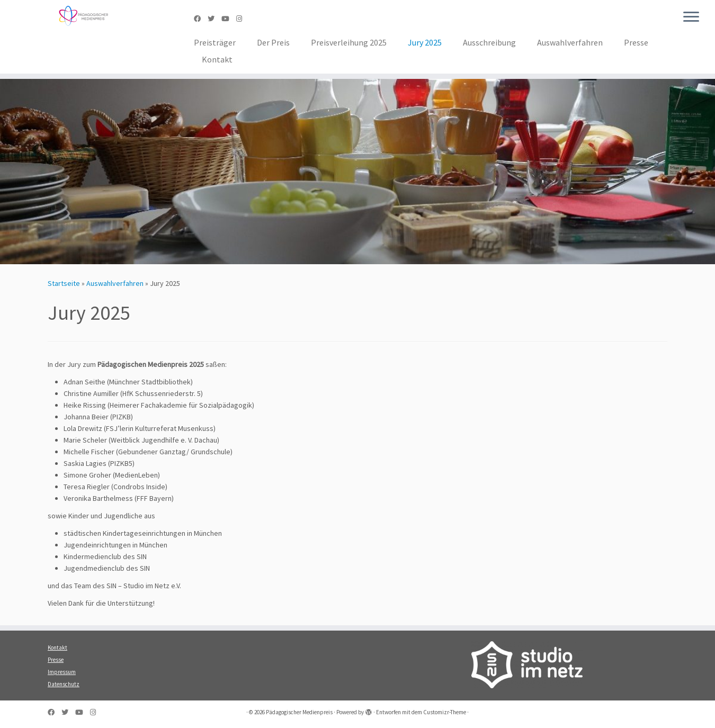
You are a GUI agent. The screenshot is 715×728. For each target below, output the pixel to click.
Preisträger (215, 42)
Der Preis (273, 42)
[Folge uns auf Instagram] (243, 19)
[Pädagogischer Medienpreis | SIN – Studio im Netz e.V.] (83, 16)
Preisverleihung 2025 (349, 42)
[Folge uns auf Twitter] (215, 19)
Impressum (62, 672)
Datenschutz (64, 684)
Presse (636, 42)
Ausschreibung (489, 42)
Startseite (64, 283)
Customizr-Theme (445, 712)
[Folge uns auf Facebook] (201, 19)
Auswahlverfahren (570, 42)
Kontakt (217, 59)
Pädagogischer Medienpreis (299, 712)
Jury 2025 (425, 42)
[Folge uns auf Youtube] (229, 19)
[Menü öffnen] (691, 17)
